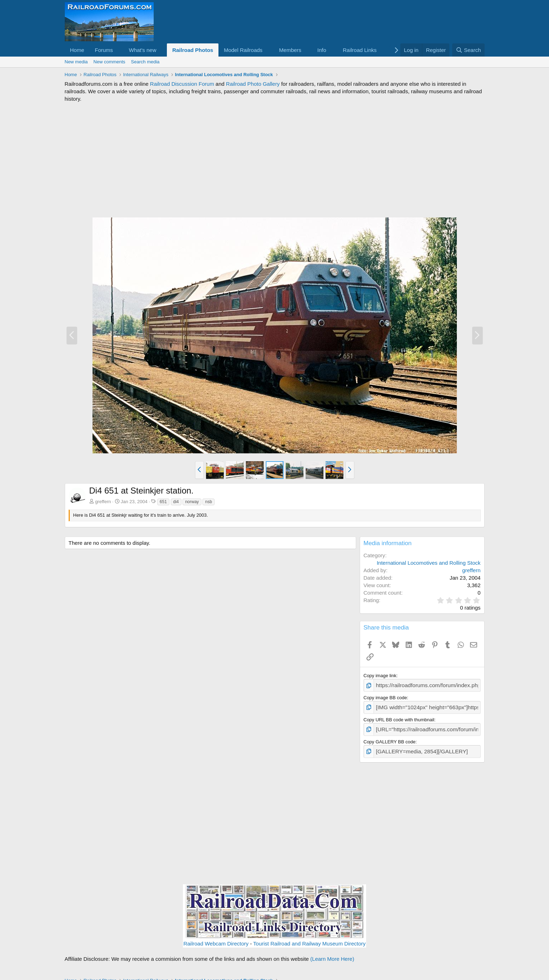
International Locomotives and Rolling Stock (429, 563)
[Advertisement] (275, 160)
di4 (176, 502)
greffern (103, 502)
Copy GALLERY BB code (390, 738)
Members (290, 50)
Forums (104, 50)
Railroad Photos (193, 50)
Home (77, 50)
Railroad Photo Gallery (253, 84)
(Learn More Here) (332, 954)
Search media (145, 62)
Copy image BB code (385, 696)
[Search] (468, 50)
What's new (142, 50)
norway (192, 502)
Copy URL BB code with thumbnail (399, 717)
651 (163, 502)
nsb (208, 502)
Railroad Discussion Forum (182, 84)
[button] (118, 50)
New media (76, 62)
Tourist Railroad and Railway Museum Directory (310, 939)
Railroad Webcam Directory (216, 939)
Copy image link (380, 676)
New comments (110, 62)
